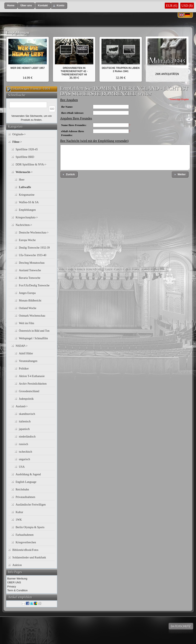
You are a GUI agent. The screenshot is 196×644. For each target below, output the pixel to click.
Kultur (19, 512)
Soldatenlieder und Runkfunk (29, 558)
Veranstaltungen (28, 361)
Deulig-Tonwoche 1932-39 (34, 248)
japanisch (24, 429)
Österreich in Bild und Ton (34, 331)
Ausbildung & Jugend (28, 474)
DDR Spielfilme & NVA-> (31, 165)
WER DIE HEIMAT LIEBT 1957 (28, 68)
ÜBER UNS (14, 582)
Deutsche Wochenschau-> (34, 233)
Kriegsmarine (27, 195)
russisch (24, 444)
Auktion (17, 565)
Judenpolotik (26, 399)
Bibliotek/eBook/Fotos (26, 550)
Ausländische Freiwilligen (31, 505)
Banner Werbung (17, 579)
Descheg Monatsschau (32, 263)
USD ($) (187, 6)
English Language (26, 482)
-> (17, 142)
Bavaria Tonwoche (30, 278)
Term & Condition (18, 590)
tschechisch (26, 452)
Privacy (12, 587)
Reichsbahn (22, 489)
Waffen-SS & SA (29, 202)
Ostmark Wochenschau (32, 316)
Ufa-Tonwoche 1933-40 (33, 255)
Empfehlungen (18, 33)
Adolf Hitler (26, 353)
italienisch (25, 421)
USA (22, 467)
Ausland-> (22, 406)
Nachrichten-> (24, 225)
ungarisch (24, 459)
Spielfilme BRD (25, 157)
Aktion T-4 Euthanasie (32, 376)
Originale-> (19, 134)
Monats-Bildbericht (30, 301)
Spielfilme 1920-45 (27, 149)
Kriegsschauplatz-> (27, 217)
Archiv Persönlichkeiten (33, 384)
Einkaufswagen (20, 89)
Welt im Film (27, 323)
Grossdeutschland (29, 391)
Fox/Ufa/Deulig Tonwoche (34, 285)
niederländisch (27, 437)
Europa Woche (27, 240)
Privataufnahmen (26, 497)
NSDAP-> (22, 346)
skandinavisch (27, 414)
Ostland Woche (28, 308)
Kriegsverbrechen (26, 542)
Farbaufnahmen (25, 535)
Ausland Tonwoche (30, 270)
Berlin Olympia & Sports (30, 527)
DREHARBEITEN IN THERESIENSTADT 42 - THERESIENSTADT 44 (74, 71)
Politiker (24, 369)
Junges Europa (27, 293)
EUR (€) (172, 6)
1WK (19, 520)
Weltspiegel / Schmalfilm (33, 338)
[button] (11, 6)
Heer (22, 180)
